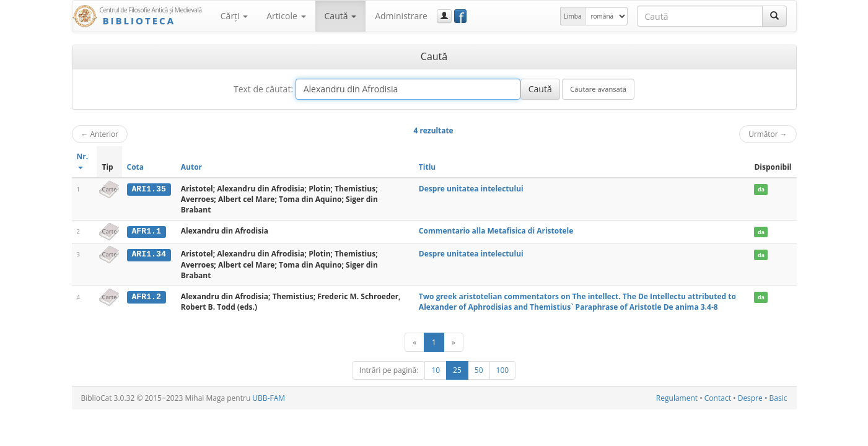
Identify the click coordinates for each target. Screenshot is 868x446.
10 (436, 370)
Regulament (677, 398)
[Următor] (454, 342)
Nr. (83, 160)
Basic (778, 398)
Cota (136, 167)
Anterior (100, 134)
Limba (573, 16)
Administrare (401, 16)
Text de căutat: (263, 89)
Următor (768, 134)
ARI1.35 (148, 189)
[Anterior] (414, 342)
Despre (750, 398)
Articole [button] (286, 16)
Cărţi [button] (234, 16)
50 (479, 370)
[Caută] (774, 16)
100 (503, 370)
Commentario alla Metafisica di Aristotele (496, 231)
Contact (718, 398)
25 (457, 370)
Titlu (427, 167)
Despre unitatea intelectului (471, 189)
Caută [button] (341, 16)
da (761, 189)
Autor (191, 167)
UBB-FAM (269, 398)
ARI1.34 (148, 254)
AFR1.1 (146, 231)
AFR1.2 (146, 297)
